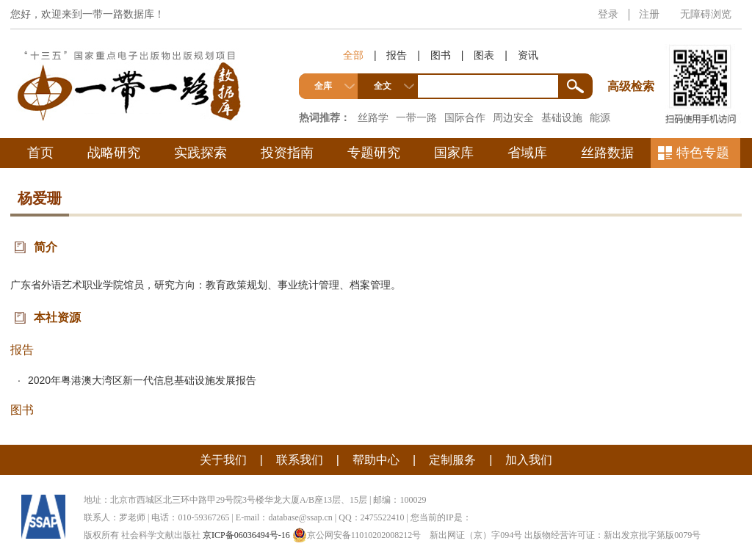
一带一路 (416, 117)
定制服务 (452, 460)
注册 (649, 14)
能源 (600, 117)
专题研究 (374, 153)
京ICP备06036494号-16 (246, 535)
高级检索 (633, 59)
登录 (608, 14)
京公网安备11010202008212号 (357, 535)
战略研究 (114, 153)
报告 (397, 55)
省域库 (527, 153)
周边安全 (513, 117)
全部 (353, 55)
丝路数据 (607, 153)
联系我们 (300, 460)
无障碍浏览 (706, 14)
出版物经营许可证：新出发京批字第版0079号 (612, 535)
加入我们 (529, 460)
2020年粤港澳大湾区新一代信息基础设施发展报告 (142, 380)
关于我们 (223, 460)
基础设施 (562, 117)
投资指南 (287, 153)
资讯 (528, 55)
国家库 (454, 153)
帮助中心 (376, 460)
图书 (441, 55)
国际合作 (465, 117)
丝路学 (373, 117)
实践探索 (200, 153)
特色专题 (703, 153)
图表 (484, 55)
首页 (40, 153)
